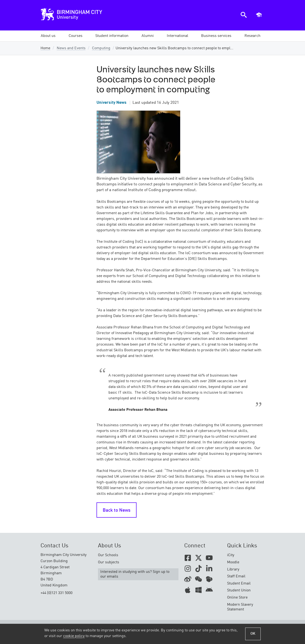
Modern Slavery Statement (240, 607)
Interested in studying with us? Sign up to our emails (135, 574)
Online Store (237, 598)
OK (253, 634)
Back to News (117, 510)
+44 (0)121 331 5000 (56, 593)
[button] (48, 36)
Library (233, 570)
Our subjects (109, 562)
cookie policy (74, 636)
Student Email (239, 584)
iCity (231, 555)
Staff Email (236, 576)
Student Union (239, 590)
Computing (101, 48)
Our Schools (108, 555)
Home (45, 48)
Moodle (233, 562)
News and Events (71, 48)
